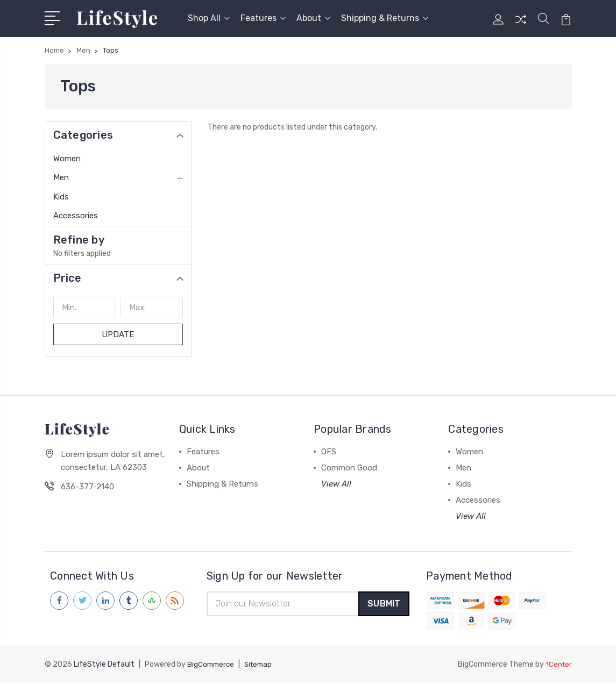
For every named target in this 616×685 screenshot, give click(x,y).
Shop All (209, 18)
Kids (61, 197)
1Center (558, 666)
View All (336, 484)
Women (67, 159)
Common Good (349, 468)
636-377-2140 (87, 487)
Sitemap (262, 666)
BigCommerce (212, 666)
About (313, 18)
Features (263, 18)
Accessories (76, 216)
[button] (118, 278)
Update (118, 334)
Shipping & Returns (385, 18)
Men (61, 177)
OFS (329, 452)
